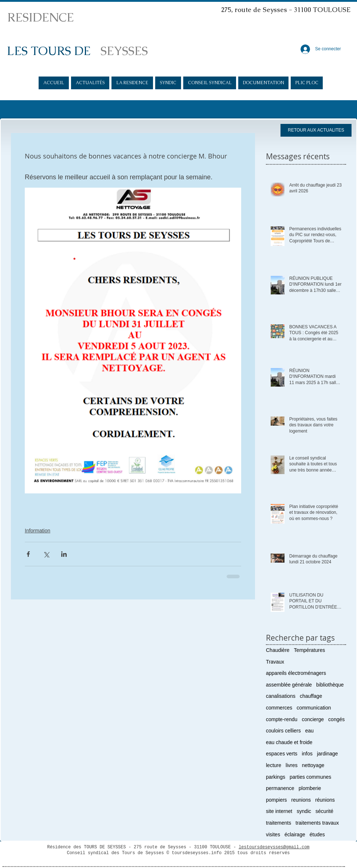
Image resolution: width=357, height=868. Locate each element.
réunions (325, 800)
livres (292, 765)
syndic (304, 811)
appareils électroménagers (296, 673)
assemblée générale (289, 685)
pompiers (276, 800)
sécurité (324, 811)
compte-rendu (282, 719)
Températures (310, 650)
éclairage (295, 834)
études (317, 834)
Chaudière (278, 650)
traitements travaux (317, 823)
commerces (279, 708)
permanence (280, 788)
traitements (278, 823)
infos (307, 754)
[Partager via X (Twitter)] (46, 554)
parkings (276, 777)
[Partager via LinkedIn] (64, 554)
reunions (301, 800)
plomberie (310, 788)
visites (273, 834)
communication (314, 708)
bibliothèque (330, 685)
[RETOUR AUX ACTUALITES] (316, 130)
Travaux (275, 662)
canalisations (281, 696)
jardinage (327, 754)
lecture (274, 765)
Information (38, 531)
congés (336, 719)
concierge (313, 719)
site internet (279, 811)
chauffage (311, 696)
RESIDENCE (41, 17)
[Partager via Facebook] (28, 554)
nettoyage (313, 765)
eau (309, 731)
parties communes (310, 777)
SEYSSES (124, 51)
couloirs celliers (283, 731)
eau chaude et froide (289, 742)
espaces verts (282, 754)
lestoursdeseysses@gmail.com (274, 847)
